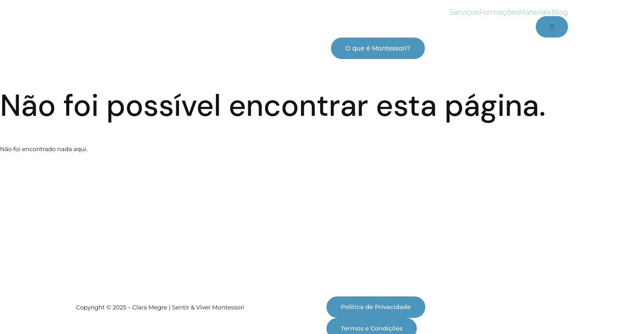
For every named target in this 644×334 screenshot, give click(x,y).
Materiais (535, 13)
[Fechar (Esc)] (105, 311)
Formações (499, 13)
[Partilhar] (75, 311)
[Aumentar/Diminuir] (14, 311)
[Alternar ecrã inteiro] (44, 311)
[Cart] (552, 27)
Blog (560, 13)
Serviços (464, 13)
